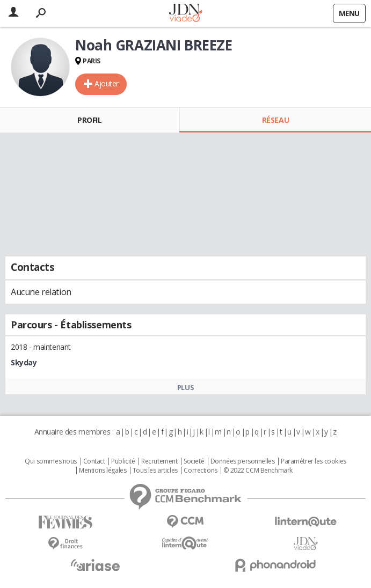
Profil (89, 120)
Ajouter (107, 83)
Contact (94, 461)
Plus (185, 387)
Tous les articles (155, 471)
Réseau (275, 120)
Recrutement (159, 461)
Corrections (200, 471)
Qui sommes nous (51, 461)
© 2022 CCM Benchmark (258, 471)
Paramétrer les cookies (314, 461)
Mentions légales (103, 471)
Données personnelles (243, 461)
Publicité (123, 461)
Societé (194, 461)
